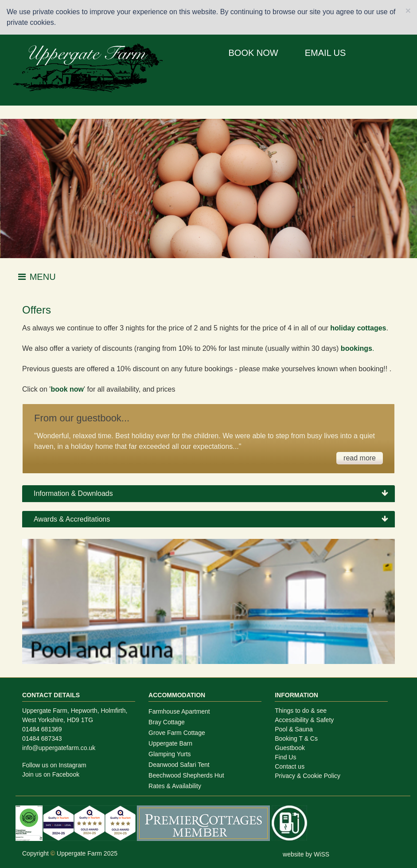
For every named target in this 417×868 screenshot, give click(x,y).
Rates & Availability (175, 786)
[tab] (208, 494)
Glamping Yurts (170, 754)
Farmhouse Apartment (179, 711)
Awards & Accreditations (72, 519)
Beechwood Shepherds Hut (186, 775)
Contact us (290, 766)
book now (67, 389)
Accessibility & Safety (304, 720)
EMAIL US (325, 53)
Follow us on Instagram (54, 765)
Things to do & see (301, 711)
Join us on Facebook (51, 774)
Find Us (285, 757)
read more (360, 458)
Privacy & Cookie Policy (308, 776)
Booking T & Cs (296, 738)
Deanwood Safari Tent (179, 765)
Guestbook (290, 748)
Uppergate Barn (170, 743)
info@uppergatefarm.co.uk (59, 748)
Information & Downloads (73, 493)
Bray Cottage (167, 722)
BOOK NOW (253, 53)
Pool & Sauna (294, 729)
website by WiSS (306, 854)
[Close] (408, 10)
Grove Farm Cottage (177, 733)
